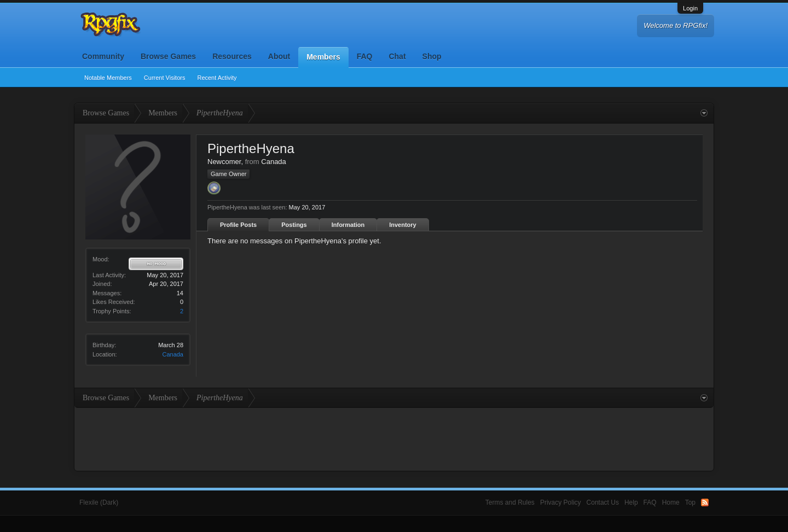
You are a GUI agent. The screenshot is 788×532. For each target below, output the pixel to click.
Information (348, 225)
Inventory (403, 225)
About (279, 56)
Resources (232, 56)
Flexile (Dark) (99, 502)
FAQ (365, 56)
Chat (397, 56)
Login (690, 8)
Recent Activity (217, 78)
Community (103, 56)
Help (631, 502)
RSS (705, 502)
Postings (294, 225)
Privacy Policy (561, 502)
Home (671, 502)
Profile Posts (238, 225)
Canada (173, 354)
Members (323, 57)
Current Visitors (165, 78)
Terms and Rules (510, 502)
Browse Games (168, 56)
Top (690, 502)
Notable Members (108, 78)
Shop (432, 56)
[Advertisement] (394, 438)
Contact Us (603, 502)
